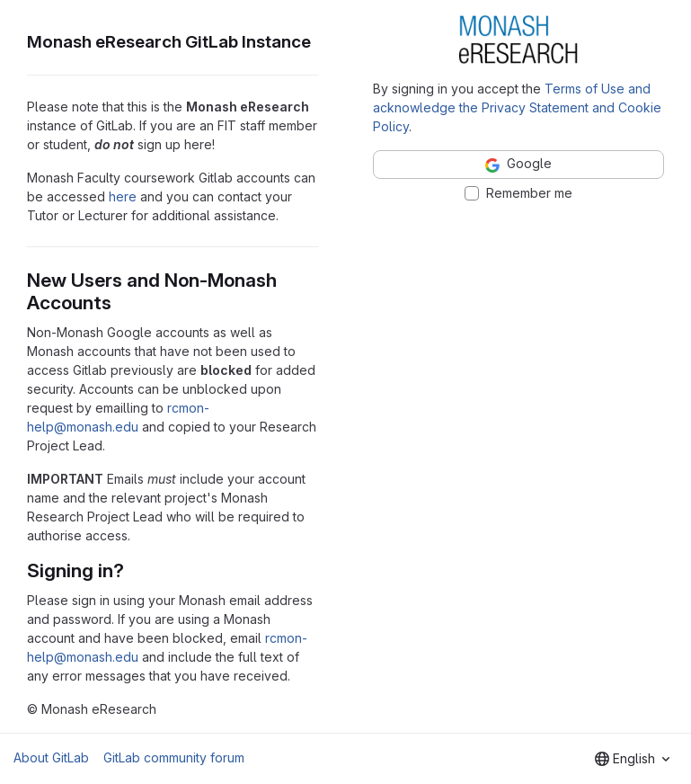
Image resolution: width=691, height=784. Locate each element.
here (123, 196)
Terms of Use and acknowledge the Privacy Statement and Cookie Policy (517, 107)
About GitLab (51, 757)
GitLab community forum (174, 757)
